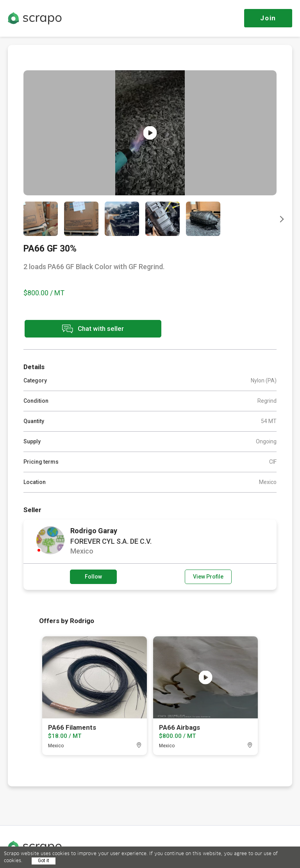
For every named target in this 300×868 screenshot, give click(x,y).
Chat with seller (93, 329)
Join (268, 18)
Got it (44, 861)
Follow (93, 577)
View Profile (208, 577)
